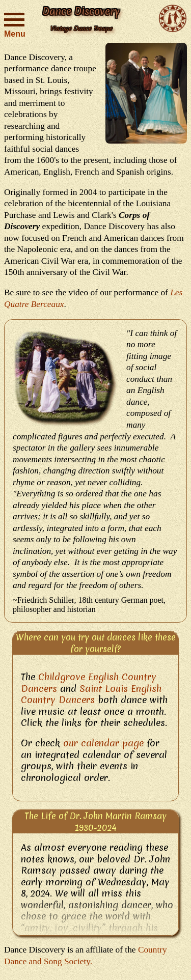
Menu (14, 24)
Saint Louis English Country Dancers (91, 694)
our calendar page (103, 743)
